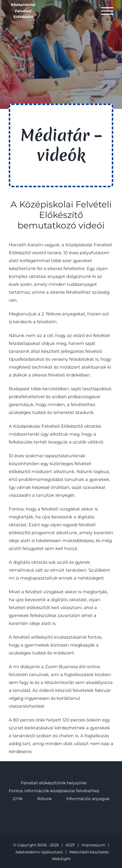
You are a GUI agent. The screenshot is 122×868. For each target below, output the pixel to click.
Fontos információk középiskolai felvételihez (54, 791)
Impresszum (93, 845)
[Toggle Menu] (107, 11)
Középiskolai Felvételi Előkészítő (48, 426)
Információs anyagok (88, 799)
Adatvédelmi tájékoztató (39, 852)
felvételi (102, 335)
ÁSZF (70, 845)
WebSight (61, 859)
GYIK (18, 799)
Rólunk (45, 799)
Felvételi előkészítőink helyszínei (54, 783)
